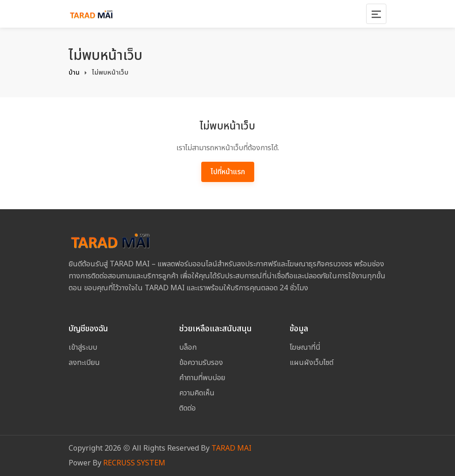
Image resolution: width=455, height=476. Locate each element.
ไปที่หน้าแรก (228, 172)
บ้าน (74, 73)
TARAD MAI (231, 448)
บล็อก (188, 347)
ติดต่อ (187, 408)
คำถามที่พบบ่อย (202, 378)
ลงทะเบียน (84, 363)
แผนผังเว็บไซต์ (312, 363)
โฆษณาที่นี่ (305, 347)
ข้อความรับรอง (201, 363)
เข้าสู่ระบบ (83, 347)
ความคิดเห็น (197, 393)
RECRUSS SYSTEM (134, 463)
